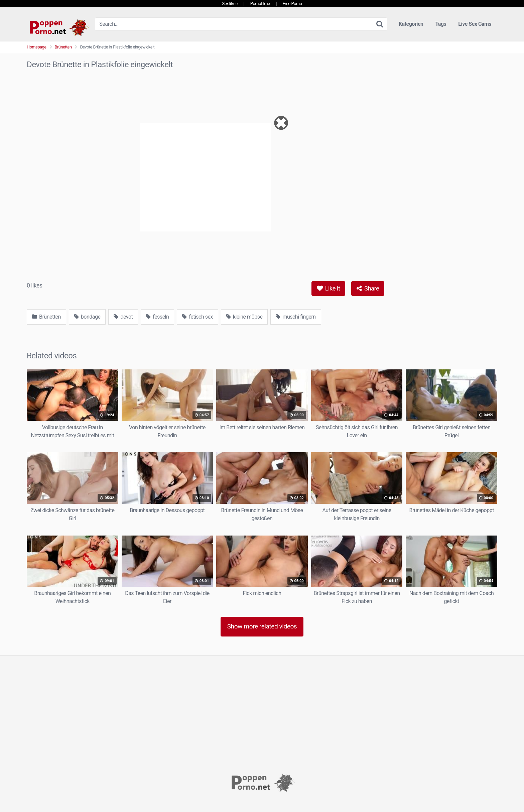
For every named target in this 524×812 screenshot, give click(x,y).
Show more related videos (262, 626)
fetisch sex (198, 317)
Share (368, 288)
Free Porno (292, 4)
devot (123, 317)
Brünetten (63, 47)
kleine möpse (244, 317)
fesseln (157, 317)
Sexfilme (230, 4)
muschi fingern (296, 317)
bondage (87, 317)
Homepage (37, 47)
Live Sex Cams (475, 24)
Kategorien (411, 24)
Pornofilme (260, 4)
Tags (441, 24)
